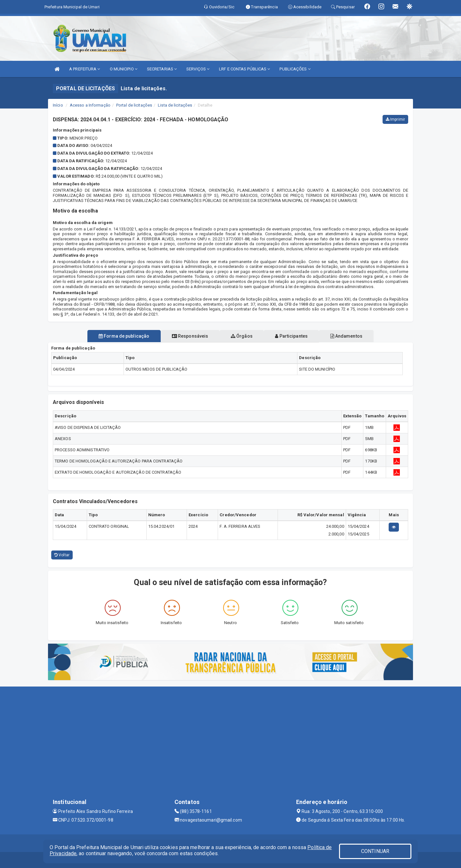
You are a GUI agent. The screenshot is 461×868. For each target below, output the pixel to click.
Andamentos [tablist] (355, 336)
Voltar (62, 555)
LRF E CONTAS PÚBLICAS (244, 69)
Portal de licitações (134, 105)
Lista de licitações (175, 105)
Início (58, 105)
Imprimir (395, 119)
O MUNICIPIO (124, 69)
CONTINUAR (375, 851)
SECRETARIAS (162, 69)
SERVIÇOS (198, 69)
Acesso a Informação (90, 105)
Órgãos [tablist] (242, 336)
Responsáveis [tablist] (186, 336)
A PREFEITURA (85, 69)
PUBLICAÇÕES (295, 69)
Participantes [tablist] (296, 336)
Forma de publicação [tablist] (115, 336)
